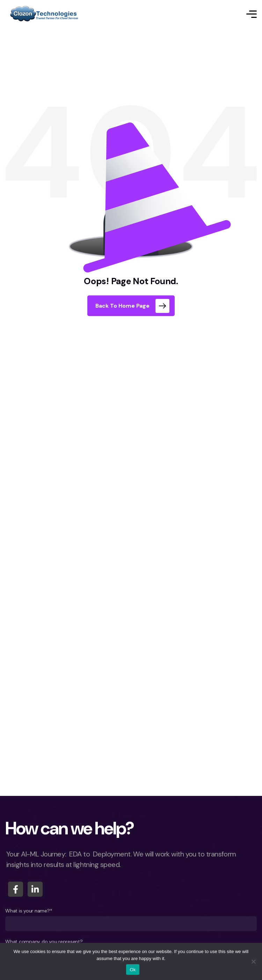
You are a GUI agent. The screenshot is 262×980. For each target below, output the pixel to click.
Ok (133, 970)
